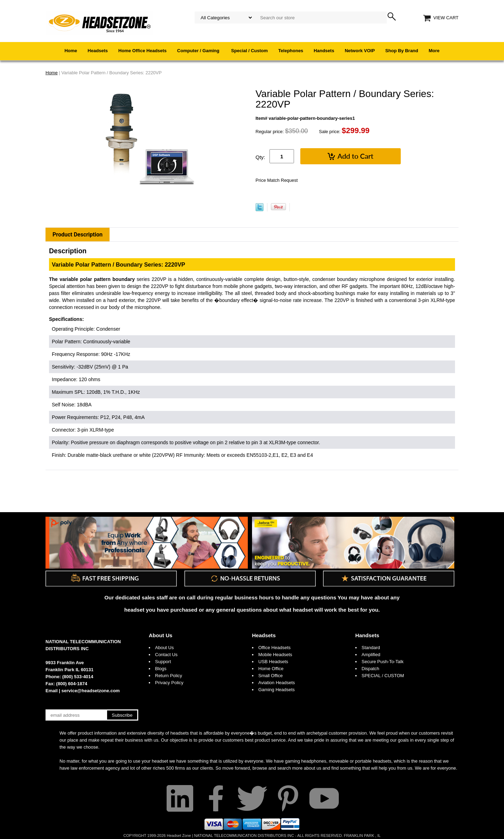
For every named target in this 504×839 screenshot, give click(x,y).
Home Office (271, 669)
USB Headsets (273, 662)
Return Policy (169, 676)
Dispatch (370, 669)
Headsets (98, 51)
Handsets (324, 51)
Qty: (260, 157)
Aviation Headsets (277, 683)
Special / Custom (249, 51)
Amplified (371, 655)
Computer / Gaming (199, 51)
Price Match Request (277, 180)
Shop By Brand (402, 51)
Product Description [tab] (78, 235)
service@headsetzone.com (91, 691)
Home (71, 51)
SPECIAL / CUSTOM (383, 676)
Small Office (271, 676)
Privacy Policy (169, 683)
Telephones (291, 51)
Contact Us (166, 655)
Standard (371, 648)
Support (163, 662)
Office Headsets (274, 648)
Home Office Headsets (142, 51)
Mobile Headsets (275, 655)
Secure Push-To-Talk (383, 662)
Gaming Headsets (276, 690)
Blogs (161, 669)
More (434, 51)
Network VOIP (360, 51)
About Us (161, 635)
